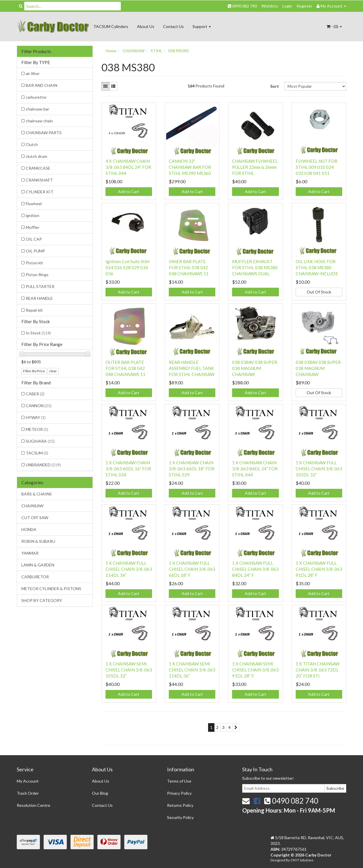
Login (287, 6)
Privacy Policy (179, 793)
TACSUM (37, 453)
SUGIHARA (40, 441)
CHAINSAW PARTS (44, 133)
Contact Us (173, 26)
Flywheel (34, 204)
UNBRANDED (43, 465)
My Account (28, 781)
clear (53, 371)
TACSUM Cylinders (111, 26)
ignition (33, 215)
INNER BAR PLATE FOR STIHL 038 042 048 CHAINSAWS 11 (189, 267)
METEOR (37, 429)
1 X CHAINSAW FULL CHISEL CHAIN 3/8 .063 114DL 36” (129, 569)
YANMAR (30, 553)
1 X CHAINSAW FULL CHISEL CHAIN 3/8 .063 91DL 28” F (319, 569)
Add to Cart (129, 191)
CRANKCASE (38, 168)
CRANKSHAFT (39, 180)
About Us (146, 26)
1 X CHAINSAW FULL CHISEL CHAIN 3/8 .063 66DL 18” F (192, 569)
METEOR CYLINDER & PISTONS (51, 589)
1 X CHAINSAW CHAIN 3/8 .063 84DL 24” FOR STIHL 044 (255, 469)
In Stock (38, 333)
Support (202, 26)
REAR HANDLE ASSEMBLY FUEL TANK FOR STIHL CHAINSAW (192, 368)
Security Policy (180, 817)
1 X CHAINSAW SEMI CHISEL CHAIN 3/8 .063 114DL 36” (192, 670)
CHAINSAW (32, 506)
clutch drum (36, 156)
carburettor (36, 97)
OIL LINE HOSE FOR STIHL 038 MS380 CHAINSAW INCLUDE (317, 267)
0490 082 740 (242, 6)
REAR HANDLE (39, 298)
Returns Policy (180, 805)
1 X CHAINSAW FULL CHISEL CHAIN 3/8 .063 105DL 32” (319, 469)
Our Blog (100, 793)
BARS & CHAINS (37, 494)
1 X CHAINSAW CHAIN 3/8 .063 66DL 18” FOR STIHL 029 (192, 469)
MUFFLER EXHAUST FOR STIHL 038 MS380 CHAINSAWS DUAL (255, 267)
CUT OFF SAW (35, 518)
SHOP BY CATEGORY (42, 600)
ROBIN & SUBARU (38, 541)
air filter (33, 73)
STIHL (156, 51)
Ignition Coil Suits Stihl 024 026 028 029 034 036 (127, 267)
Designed (278, 860)
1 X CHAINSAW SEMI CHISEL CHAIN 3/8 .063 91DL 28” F (255, 670)
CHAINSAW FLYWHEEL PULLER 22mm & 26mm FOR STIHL (255, 167)
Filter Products (36, 51)
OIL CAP (34, 239)
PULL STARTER (40, 286)
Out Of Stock (319, 292)
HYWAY (36, 417)
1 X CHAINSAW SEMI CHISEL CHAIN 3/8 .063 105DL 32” (129, 670)
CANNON (39, 406)
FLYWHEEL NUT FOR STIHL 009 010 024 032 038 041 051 (316, 167)
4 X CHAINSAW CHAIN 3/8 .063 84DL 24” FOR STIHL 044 (128, 167)
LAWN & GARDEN (38, 565)
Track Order (28, 793)
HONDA (29, 529)
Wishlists (270, 6)
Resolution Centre (34, 805)
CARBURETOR (35, 577)
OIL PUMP (35, 251)
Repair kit (34, 310)
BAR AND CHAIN (41, 85)
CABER (35, 394)
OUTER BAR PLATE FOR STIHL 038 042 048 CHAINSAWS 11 (125, 368)
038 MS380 (178, 51)
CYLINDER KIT (40, 192)
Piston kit (34, 263)
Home (111, 51)
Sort (275, 86)
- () (334, 26)
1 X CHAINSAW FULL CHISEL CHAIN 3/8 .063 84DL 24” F (255, 569)
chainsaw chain (39, 121)
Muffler (33, 227)
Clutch (32, 144)
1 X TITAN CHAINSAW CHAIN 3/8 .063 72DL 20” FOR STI (318, 670)
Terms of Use (179, 781)
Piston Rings (37, 275)
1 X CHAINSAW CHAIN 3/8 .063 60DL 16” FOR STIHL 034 (128, 469)
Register (304, 6)
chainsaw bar (37, 109)
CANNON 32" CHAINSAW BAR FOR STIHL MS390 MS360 (190, 167)
